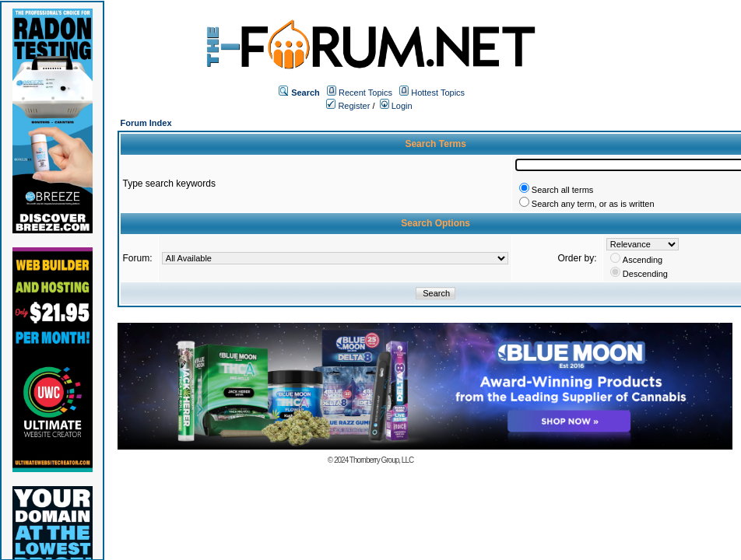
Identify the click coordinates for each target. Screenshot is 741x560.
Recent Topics (365, 93)
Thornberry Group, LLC (381, 460)
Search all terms (562, 190)
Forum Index (146, 123)
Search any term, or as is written (593, 204)
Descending (645, 274)
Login (396, 106)
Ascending (643, 260)
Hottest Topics (438, 93)
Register (348, 106)
